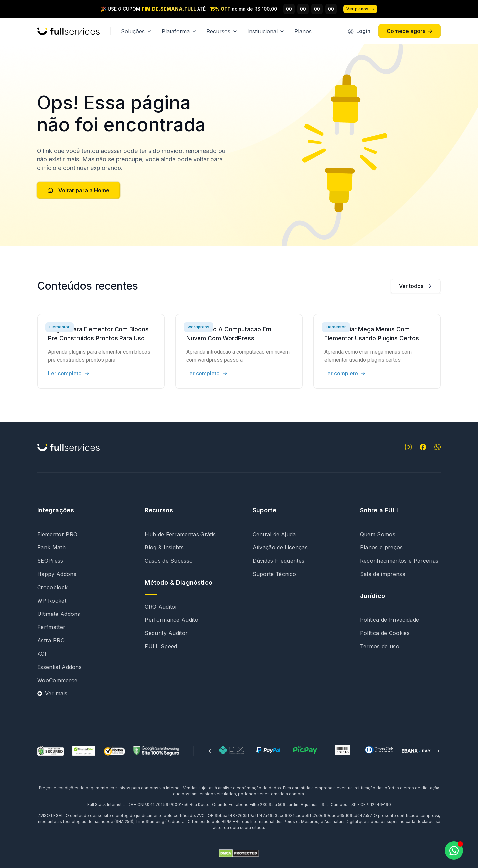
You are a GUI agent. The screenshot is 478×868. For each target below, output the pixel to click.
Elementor (60, 327)
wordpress (199, 327)
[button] (210, 751)
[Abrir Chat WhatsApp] (454, 851)
